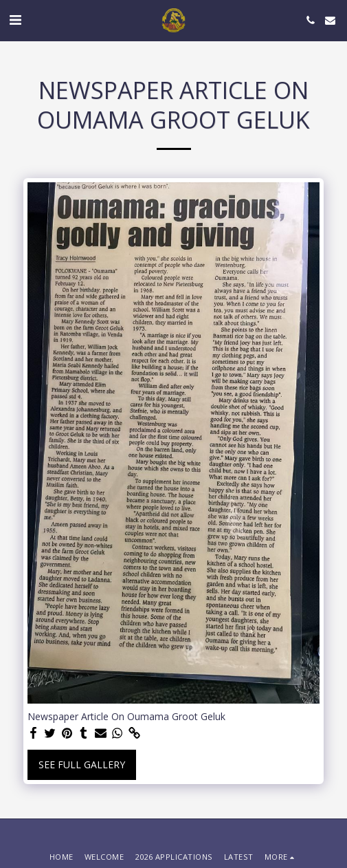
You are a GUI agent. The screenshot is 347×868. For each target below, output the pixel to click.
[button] (15, 20)
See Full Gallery (82, 764)
